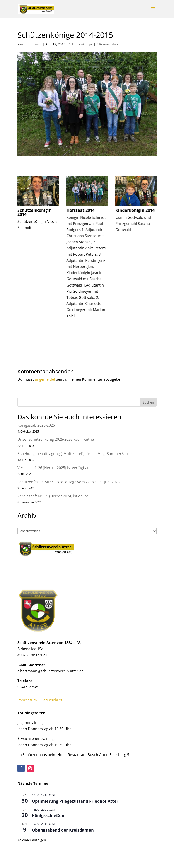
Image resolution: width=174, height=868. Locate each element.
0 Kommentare (108, 44)
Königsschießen (48, 815)
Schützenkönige (81, 44)
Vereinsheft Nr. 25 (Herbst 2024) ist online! (54, 496)
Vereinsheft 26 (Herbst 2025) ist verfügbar (53, 468)
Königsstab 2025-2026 (36, 425)
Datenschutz (52, 700)
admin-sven (33, 44)
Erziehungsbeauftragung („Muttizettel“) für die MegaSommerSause (75, 454)
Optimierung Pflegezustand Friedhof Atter (75, 801)
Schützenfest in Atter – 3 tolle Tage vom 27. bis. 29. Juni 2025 (69, 482)
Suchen (148, 402)
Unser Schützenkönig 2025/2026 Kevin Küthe (56, 439)
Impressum (27, 700)
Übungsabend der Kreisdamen (63, 830)
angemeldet (45, 379)
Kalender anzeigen (32, 840)
